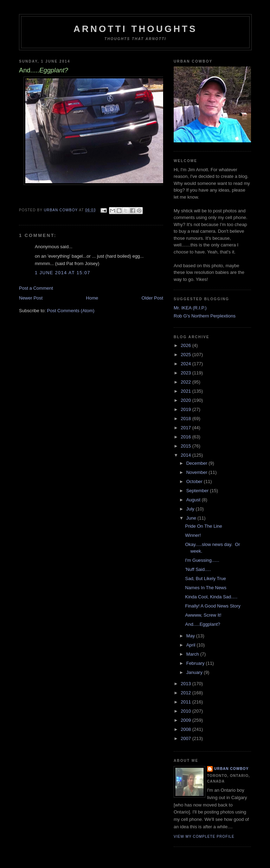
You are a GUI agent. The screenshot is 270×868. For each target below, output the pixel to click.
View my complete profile (204, 837)
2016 (187, 437)
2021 (187, 391)
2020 (187, 400)
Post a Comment (36, 288)
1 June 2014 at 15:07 (63, 273)
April (192, 645)
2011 (187, 702)
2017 (187, 428)
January (195, 672)
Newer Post (31, 298)
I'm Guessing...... (202, 560)
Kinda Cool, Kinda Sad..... (211, 597)
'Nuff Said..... (198, 569)
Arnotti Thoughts (135, 29)
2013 (187, 684)
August (194, 500)
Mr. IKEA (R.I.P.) (190, 308)
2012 (187, 693)
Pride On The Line (203, 526)
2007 (187, 738)
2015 (187, 446)
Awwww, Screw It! (203, 615)
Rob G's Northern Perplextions (205, 316)
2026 (187, 345)
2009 (187, 720)
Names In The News (206, 588)
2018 (187, 419)
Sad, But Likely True (205, 578)
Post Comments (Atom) (71, 311)
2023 (187, 373)
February (196, 663)
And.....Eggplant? (202, 624)
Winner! (193, 535)
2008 (187, 729)
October (195, 481)
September (198, 491)
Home (92, 298)
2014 (187, 455)
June (192, 518)
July (191, 509)
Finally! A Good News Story (213, 606)
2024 (187, 364)
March (193, 654)
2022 (187, 382)
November (198, 472)
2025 (187, 355)
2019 (187, 409)
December (198, 463)
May (191, 636)
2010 (187, 711)
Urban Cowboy (231, 769)
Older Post (152, 298)
